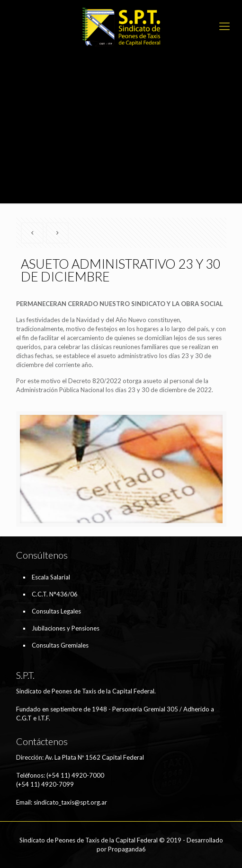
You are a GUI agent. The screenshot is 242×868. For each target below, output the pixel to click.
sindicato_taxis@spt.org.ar (70, 802)
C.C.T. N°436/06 (55, 594)
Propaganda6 (127, 849)
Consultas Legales (56, 611)
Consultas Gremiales (60, 645)
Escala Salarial (51, 577)
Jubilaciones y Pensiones (66, 628)
